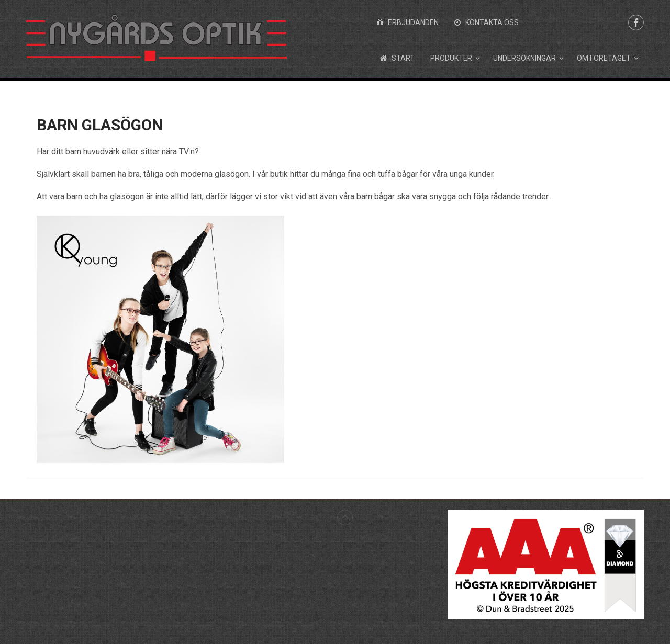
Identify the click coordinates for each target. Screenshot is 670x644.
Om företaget (604, 58)
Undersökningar (524, 58)
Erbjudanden (408, 22)
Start (397, 58)
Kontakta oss (487, 22)
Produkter (451, 58)
